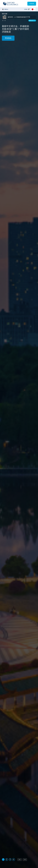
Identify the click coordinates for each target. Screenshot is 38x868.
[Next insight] (5, 21)
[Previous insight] (3, 21)
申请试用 (32, 4)
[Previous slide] (20, 860)
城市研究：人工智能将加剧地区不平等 (19, 17)
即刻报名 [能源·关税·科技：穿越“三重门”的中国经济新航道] (8, 38)
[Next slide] (25, 860)
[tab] (3, 860)
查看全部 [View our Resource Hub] (32, 21)
